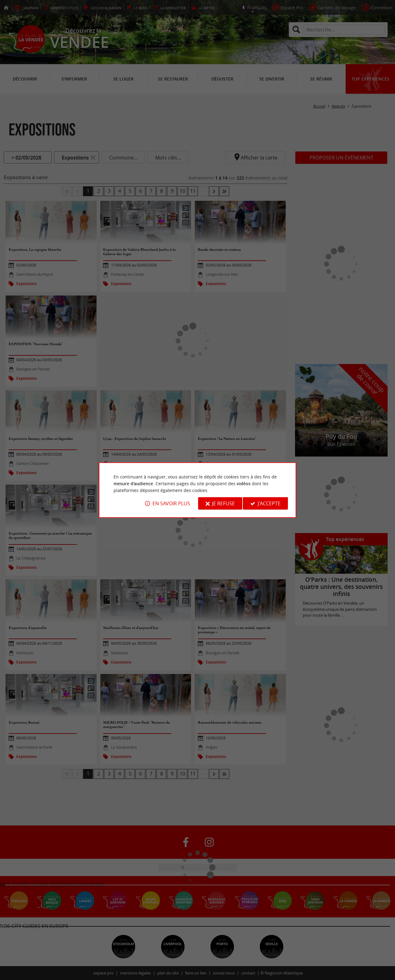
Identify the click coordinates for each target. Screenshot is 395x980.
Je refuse (223, 503)
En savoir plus (171, 503)
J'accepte (269, 503)
